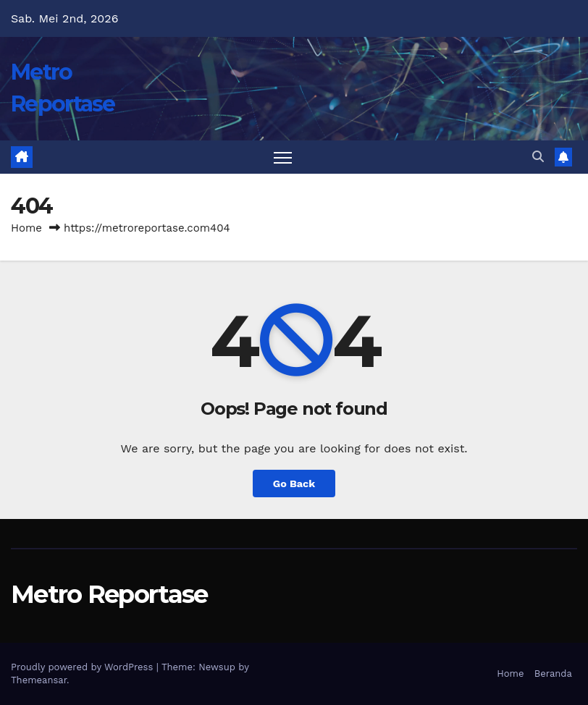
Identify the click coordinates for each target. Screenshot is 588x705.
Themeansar (39, 680)
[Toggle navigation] (283, 157)
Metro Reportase (109, 594)
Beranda (553, 674)
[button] (538, 157)
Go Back (294, 484)
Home (26, 228)
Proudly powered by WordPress (84, 667)
